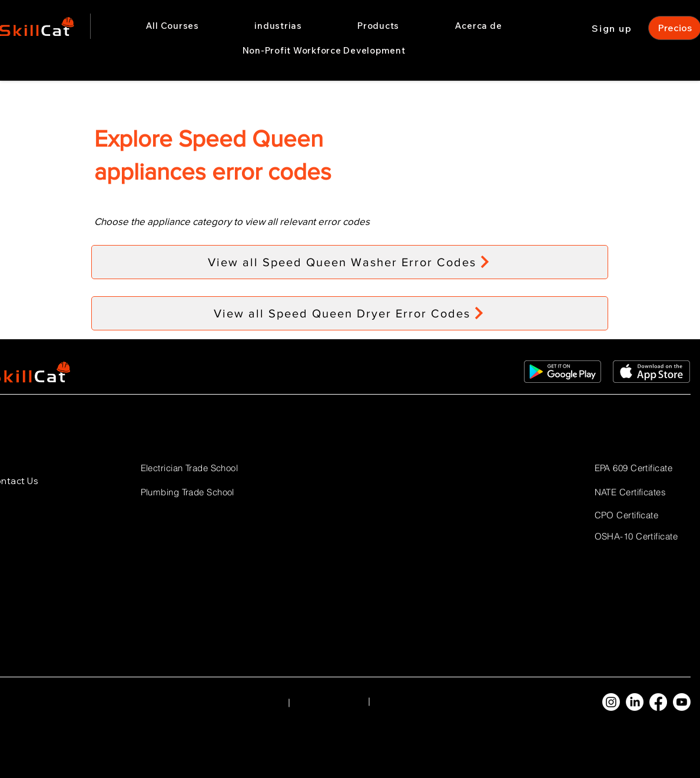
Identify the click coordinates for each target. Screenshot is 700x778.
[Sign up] (613, 28)
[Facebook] (658, 702)
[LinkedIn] (635, 702)
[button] (278, 26)
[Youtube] (682, 702)
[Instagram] (611, 702)
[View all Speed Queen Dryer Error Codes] (350, 313)
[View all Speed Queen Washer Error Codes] (350, 262)
